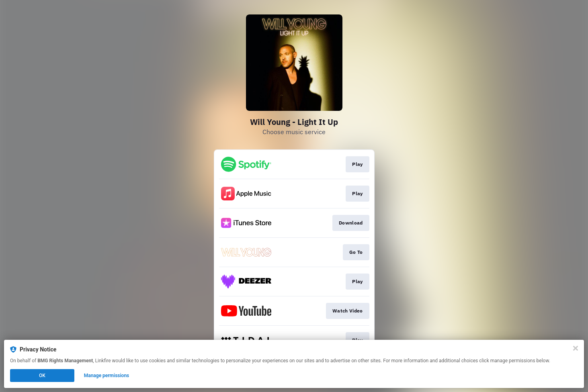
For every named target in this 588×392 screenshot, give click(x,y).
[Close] (576, 348)
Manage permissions (107, 376)
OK (42, 376)
